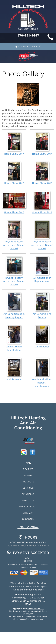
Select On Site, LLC (36, 609)
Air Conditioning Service (42, 306)
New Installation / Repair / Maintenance (42, 373)
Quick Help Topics (28, 46)
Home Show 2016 (14, 202)
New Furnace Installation (14, 338)
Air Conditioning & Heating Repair (14, 306)
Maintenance (42, 337)
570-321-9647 (28, 527)
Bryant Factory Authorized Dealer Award (14, 235)
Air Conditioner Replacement (42, 270)
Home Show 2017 (14, 144)
